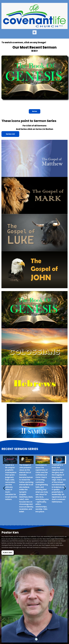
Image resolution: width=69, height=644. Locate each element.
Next (65, 488)
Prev (4, 488)
